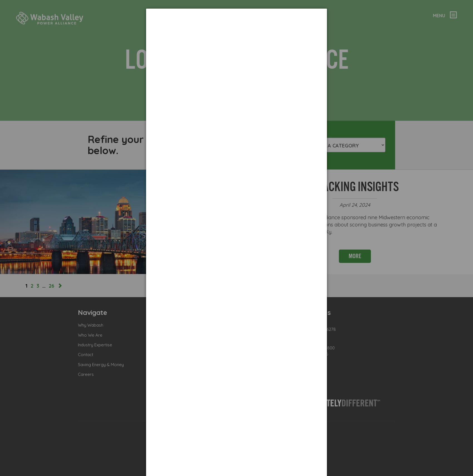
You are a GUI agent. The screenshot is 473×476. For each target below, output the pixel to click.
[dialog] (237, 29)
